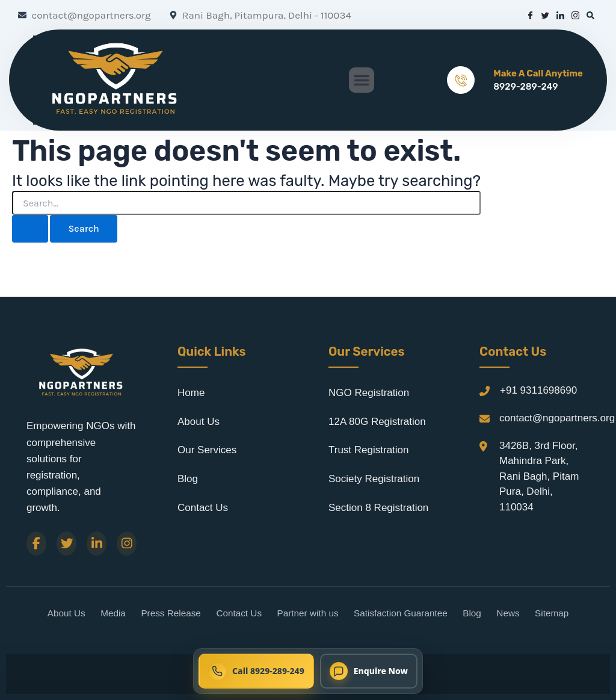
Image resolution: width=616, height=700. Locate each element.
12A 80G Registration (377, 422)
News (508, 613)
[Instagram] (127, 544)
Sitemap (552, 613)
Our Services (207, 450)
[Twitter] (66, 544)
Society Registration (374, 479)
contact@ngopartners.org (557, 418)
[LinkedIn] (97, 544)
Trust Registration (369, 450)
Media (113, 613)
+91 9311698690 (538, 390)
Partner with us (308, 613)
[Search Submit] (30, 229)
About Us (199, 422)
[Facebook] (36, 544)
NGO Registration (369, 393)
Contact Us (203, 508)
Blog (188, 479)
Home (191, 393)
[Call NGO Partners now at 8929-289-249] (256, 671)
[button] (362, 80)
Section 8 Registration (378, 508)
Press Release (171, 613)
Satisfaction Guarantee (401, 613)
